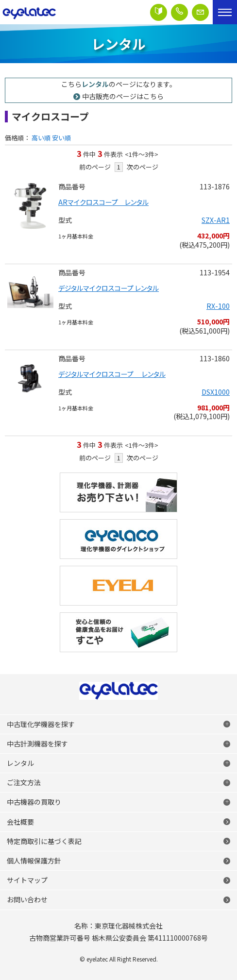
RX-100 (218, 306)
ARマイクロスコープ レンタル (103, 202)
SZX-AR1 (216, 220)
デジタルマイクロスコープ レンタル (109, 288)
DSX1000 (216, 392)
